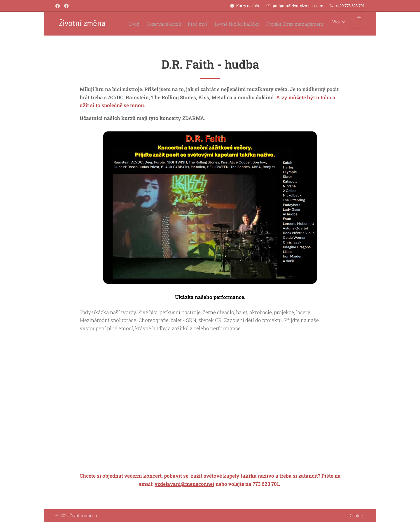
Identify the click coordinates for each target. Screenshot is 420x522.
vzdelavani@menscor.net (184, 484)
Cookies (357, 515)
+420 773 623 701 (350, 6)
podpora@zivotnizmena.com (298, 6)
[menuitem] (185, 24)
